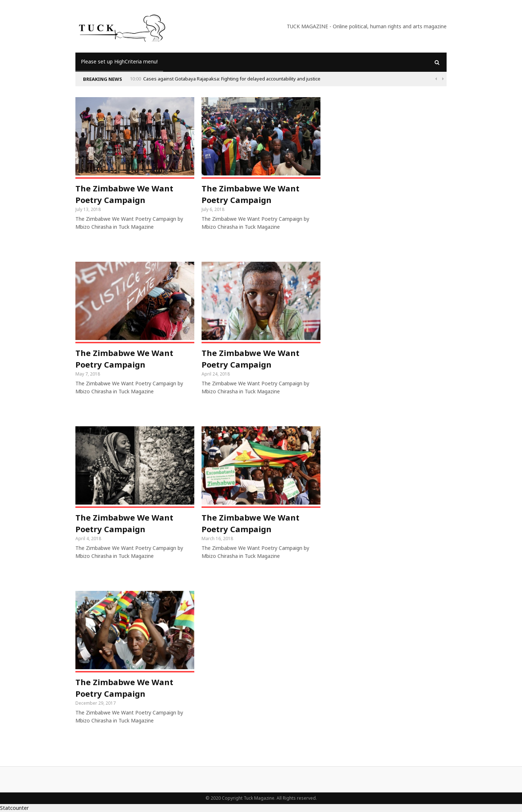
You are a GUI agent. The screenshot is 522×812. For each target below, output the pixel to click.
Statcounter (14, 808)
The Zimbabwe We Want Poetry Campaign (124, 194)
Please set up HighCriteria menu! (119, 61)
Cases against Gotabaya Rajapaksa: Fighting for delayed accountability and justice (232, 79)
